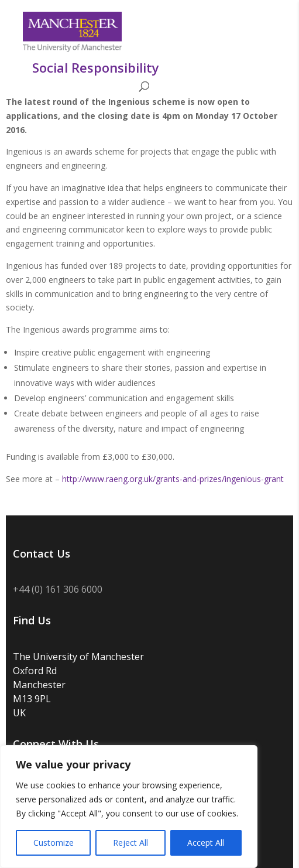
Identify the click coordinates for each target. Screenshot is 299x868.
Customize (54, 843)
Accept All (206, 843)
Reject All (130, 843)
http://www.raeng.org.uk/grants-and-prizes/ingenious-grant (173, 479)
